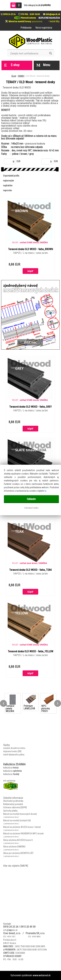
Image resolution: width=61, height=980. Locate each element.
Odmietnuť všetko (31, 508)
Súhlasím (31, 499)
